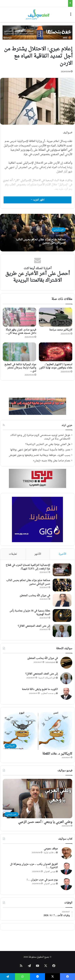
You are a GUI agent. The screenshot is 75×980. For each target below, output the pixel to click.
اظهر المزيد (38, 200)
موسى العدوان (50, 872)
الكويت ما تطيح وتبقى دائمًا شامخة (40, 689)
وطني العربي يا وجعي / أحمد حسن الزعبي (45, 822)
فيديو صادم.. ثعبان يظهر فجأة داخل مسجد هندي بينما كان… (21, 332)
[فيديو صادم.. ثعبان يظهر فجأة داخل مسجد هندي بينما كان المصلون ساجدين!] (19, 317)
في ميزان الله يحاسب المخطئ (35, 596)
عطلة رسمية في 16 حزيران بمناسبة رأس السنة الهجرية (30, 613)
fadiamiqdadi (50, 662)
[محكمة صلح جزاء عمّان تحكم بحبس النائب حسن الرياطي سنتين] (62, 585)
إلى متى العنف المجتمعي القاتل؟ (34, 626)
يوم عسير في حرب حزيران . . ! (42, 880)
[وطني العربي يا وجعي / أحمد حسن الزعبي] (37, 798)
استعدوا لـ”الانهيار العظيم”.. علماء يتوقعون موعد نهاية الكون (56, 366)
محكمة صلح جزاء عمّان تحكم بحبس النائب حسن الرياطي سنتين (41, 241)
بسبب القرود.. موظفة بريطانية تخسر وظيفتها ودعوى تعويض (40, 455)
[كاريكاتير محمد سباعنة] (56, 317)
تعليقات (13, 554)
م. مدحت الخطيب (48, 693)
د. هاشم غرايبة (50, 853)
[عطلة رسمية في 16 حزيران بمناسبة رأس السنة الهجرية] (62, 615)
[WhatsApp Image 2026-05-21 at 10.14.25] (37, 33)
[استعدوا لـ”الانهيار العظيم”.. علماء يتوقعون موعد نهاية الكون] (56, 352)
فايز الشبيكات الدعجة (47, 678)
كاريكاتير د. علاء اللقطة (57, 754)
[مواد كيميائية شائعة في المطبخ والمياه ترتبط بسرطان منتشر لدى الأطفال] (19, 352)
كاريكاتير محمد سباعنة (61, 330)
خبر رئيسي (59, 230)
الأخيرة (62, 554)
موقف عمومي (51, 849)
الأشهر (38, 554)
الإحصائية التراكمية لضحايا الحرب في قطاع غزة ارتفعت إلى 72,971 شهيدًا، (28, 567)
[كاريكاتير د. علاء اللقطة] (37, 730)
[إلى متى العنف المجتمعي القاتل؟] (62, 631)
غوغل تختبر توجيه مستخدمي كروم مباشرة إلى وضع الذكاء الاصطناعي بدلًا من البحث (40, 437)
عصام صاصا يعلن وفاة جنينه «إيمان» (52, 461)
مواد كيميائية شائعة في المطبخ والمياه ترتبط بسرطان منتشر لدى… (20, 368)
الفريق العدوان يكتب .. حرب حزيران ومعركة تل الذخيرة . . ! (34, 866)
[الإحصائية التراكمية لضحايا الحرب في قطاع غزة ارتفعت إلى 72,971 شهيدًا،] (62, 570)
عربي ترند (67, 425)
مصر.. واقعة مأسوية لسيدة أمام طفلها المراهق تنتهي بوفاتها (40, 450)
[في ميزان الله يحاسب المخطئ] (62, 600)
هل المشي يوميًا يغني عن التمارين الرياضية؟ (48, 444)
